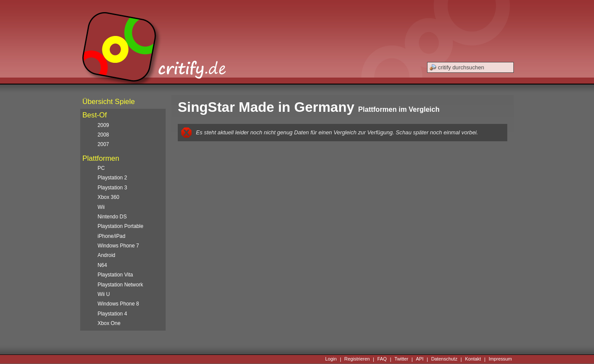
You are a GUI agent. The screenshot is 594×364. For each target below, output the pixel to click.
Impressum (500, 359)
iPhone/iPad (111, 236)
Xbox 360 (108, 197)
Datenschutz (444, 359)
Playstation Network (120, 285)
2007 (103, 144)
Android (106, 255)
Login (331, 359)
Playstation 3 (112, 188)
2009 (103, 125)
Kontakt (473, 359)
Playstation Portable (121, 226)
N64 (102, 265)
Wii (101, 207)
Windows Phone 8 (118, 304)
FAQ (382, 359)
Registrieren (357, 359)
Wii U (104, 294)
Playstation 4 (112, 314)
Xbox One (109, 323)
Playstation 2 (112, 178)
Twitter (401, 359)
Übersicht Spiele (109, 102)
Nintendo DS (112, 217)
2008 (103, 135)
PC (101, 168)
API (420, 359)
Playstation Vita (115, 275)
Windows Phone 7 (118, 246)
